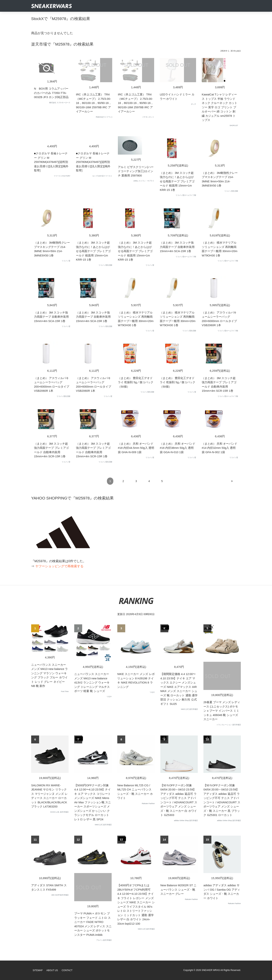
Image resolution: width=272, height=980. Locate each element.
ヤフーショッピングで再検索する (59, 566)
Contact (67, 970)
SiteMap (38, 970)
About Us (52, 970)
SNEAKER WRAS (211, 970)
